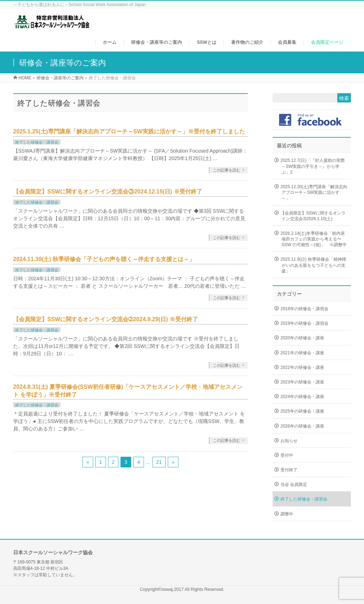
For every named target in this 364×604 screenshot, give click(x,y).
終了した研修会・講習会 (37, 142)
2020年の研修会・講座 (302, 338)
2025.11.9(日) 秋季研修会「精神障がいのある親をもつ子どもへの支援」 (313, 265)
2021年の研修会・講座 (302, 353)
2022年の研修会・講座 (302, 367)
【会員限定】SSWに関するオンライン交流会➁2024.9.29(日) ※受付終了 (106, 319)
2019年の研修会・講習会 (304, 323)
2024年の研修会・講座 (302, 397)
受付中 (287, 455)
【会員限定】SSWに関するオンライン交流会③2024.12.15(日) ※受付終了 (108, 192)
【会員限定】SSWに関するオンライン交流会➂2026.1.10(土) (313, 216)
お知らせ (289, 441)
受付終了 (289, 470)
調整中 (287, 514)
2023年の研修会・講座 (302, 382)
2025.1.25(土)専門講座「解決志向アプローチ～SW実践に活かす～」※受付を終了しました (129, 131)
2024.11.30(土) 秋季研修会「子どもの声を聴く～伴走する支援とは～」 (104, 259)
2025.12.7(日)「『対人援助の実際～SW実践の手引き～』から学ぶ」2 (313, 166)
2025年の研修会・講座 (302, 411)
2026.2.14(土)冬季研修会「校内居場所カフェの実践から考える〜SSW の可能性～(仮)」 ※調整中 (314, 239)
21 (159, 462)
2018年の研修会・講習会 (304, 309)
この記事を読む (227, 170)
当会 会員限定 (294, 484)
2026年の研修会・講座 (302, 426)
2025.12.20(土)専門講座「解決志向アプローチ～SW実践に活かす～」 (314, 192)
